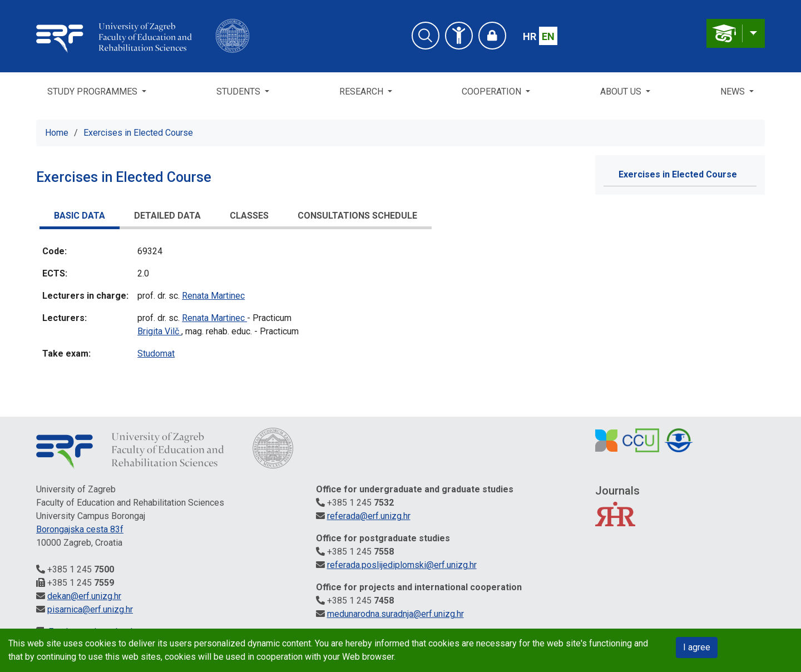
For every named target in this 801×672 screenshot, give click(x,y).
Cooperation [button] (493, 92)
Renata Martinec (213, 296)
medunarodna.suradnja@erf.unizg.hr (395, 614)
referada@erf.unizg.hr (369, 516)
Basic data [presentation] (80, 216)
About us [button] (622, 92)
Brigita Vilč (159, 331)
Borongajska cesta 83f (80, 529)
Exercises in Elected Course (138, 133)
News (734, 92)
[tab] (80, 218)
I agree (697, 647)
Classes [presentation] (249, 216)
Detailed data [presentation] (167, 216)
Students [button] (239, 92)
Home (57, 133)
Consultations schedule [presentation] (357, 216)
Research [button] (362, 92)
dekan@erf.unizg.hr (84, 596)
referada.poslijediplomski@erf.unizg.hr (402, 565)
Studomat (156, 354)
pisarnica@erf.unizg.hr (90, 609)
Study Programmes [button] (93, 92)
